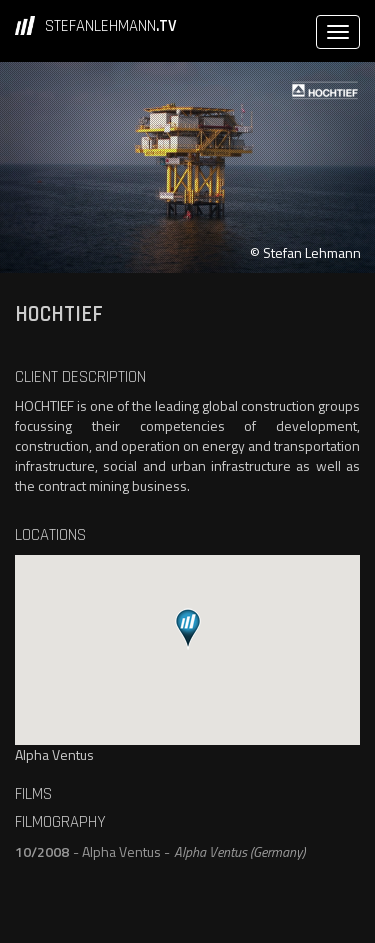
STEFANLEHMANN (111, 26)
